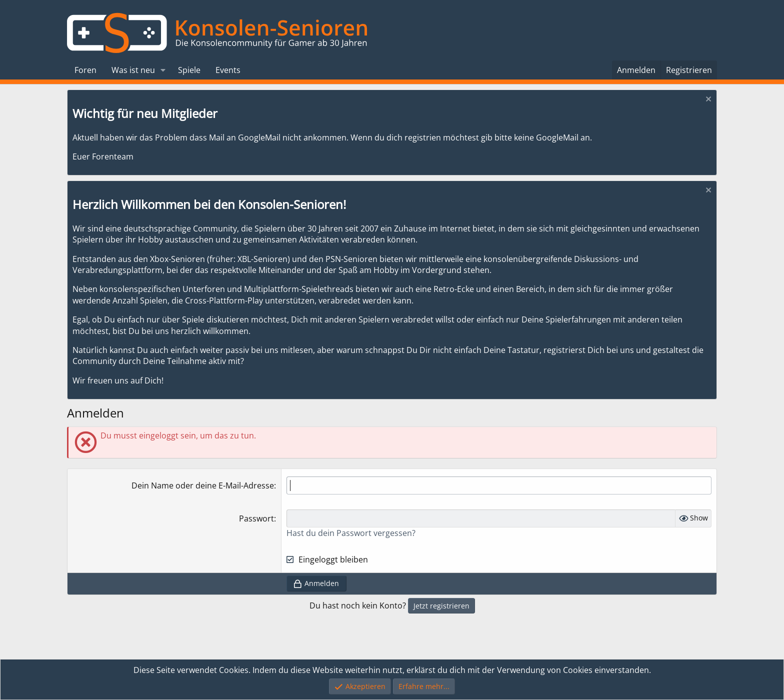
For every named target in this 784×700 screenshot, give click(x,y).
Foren (85, 70)
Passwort (256, 518)
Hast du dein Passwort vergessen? (351, 533)
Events (228, 70)
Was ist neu (133, 70)
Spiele (189, 70)
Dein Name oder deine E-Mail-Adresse (203, 485)
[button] (163, 70)
